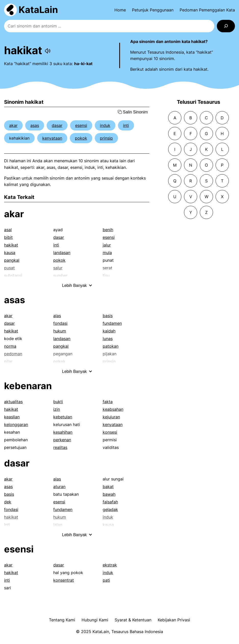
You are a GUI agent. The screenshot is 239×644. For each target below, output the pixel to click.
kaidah (109, 331)
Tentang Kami (62, 620)
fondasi (60, 323)
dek (8, 502)
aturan (59, 487)
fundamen (112, 323)
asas (35, 125)
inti (126, 125)
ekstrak (110, 565)
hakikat (11, 245)
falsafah (110, 502)
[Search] (226, 26)
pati (106, 580)
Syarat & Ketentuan (133, 620)
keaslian (12, 417)
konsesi (110, 432)
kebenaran (28, 386)
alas (57, 316)
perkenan (62, 440)
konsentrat (64, 580)
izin (57, 409)
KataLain (38, 10)
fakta (108, 402)
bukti (58, 402)
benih (108, 230)
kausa (10, 253)
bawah (109, 494)
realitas (60, 447)
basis (108, 316)
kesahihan (63, 432)
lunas (108, 339)
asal (8, 230)
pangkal (12, 260)
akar (13, 125)
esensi (81, 125)
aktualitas (13, 402)
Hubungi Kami (95, 620)
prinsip (106, 138)
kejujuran (111, 417)
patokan (111, 346)
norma (10, 346)
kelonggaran (16, 425)
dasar (57, 125)
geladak (110, 509)
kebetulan (63, 417)
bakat (108, 487)
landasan (62, 253)
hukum (60, 331)
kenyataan (52, 138)
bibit (8, 237)
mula (107, 253)
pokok (81, 138)
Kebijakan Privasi (174, 620)
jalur (107, 245)
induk (105, 125)
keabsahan (113, 409)
